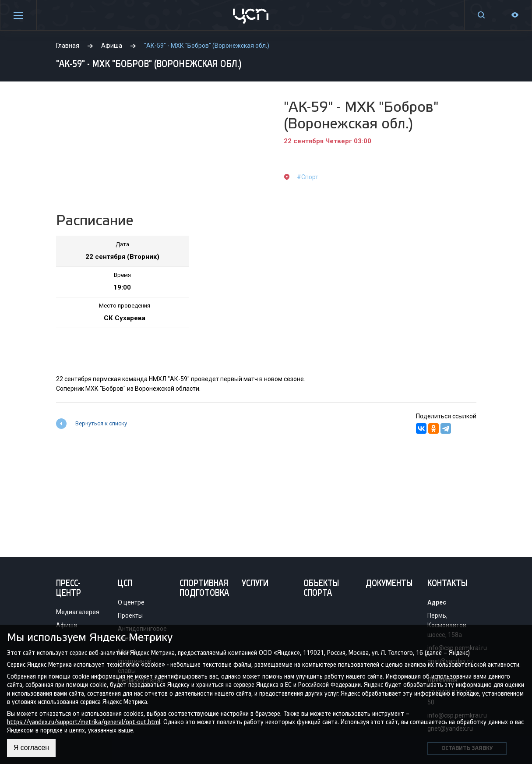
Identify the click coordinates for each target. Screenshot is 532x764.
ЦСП (125, 584)
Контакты (447, 584)
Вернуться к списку (101, 423)
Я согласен (32, 748)
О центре (131, 602)
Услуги (255, 584)
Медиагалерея (78, 612)
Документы (389, 584)
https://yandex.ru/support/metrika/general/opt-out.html (84, 722)
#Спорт (308, 177)
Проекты (130, 615)
